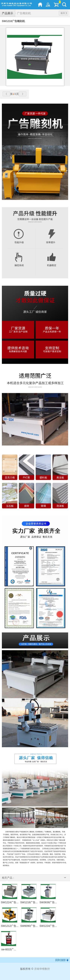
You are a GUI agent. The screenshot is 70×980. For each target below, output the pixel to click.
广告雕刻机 (24, 13)
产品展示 (7, 13)
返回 (64, 13)
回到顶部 (60, 960)
